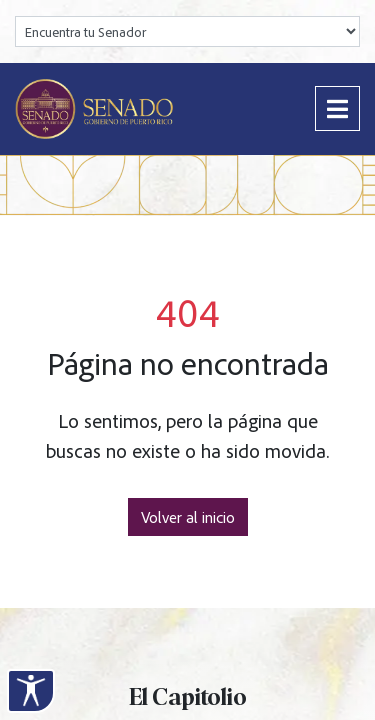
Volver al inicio (188, 517)
